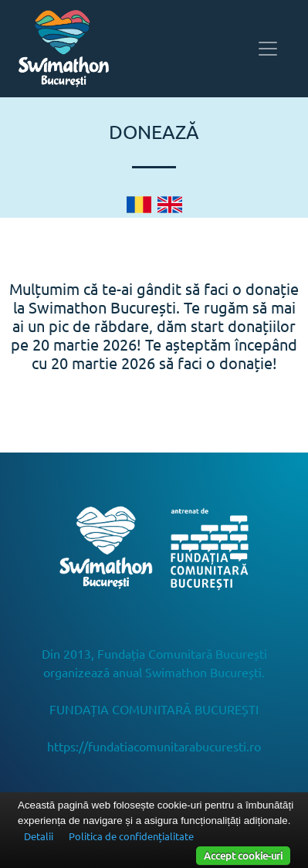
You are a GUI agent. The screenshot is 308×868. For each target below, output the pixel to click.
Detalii (39, 836)
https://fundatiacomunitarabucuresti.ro (154, 746)
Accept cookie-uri (243, 855)
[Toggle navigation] (268, 49)
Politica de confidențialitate (131, 836)
